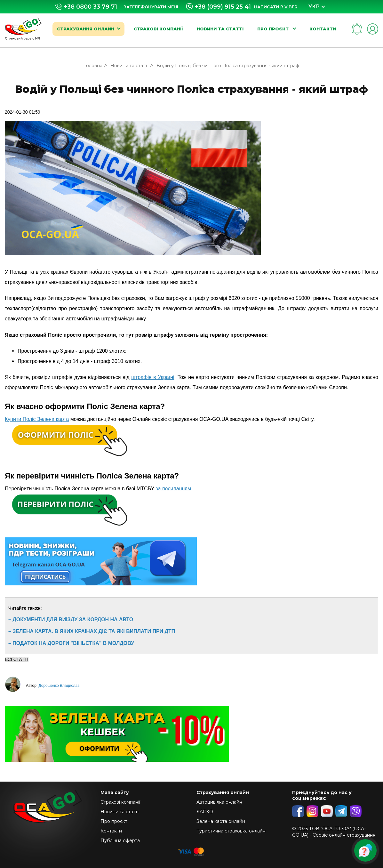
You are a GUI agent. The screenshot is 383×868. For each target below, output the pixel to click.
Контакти (323, 29)
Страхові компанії (158, 29)
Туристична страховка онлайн (231, 831)
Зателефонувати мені (151, 7)
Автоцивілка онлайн (219, 802)
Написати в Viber (276, 7)
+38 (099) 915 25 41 (219, 7)
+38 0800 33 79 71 (86, 7)
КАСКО (205, 812)
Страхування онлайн (86, 29)
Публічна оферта (120, 840)
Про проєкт (274, 29)
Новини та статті (220, 29)
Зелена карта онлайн (221, 821)
